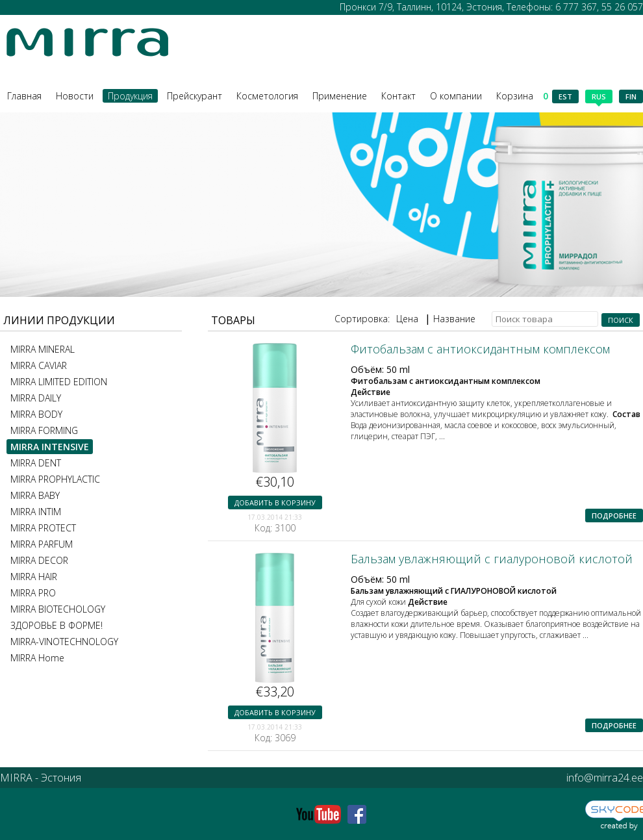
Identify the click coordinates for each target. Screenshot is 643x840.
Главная (24, 96)
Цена (407, 319)
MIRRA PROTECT (43, 528)
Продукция (130, 96)
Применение (340, 96)
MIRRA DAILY (36, 398)
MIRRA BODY (36, 414)
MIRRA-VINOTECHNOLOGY (64, 642)
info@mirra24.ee (605, 778)
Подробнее (614, 515)
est (565, 96)
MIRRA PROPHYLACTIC (55, 479)
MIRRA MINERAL (43, 349)
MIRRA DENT (36, 463)
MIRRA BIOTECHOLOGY (58, 609)
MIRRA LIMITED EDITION (59, 382)
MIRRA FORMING (44, 430)
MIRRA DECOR (39, 560)
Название (454, 319)
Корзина (522, 96)
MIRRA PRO (33, 593)
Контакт (398, 96)
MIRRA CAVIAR (39, 365)
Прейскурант (195, 96)
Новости (75, 96)
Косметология (267, 96)
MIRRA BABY (35, 495)
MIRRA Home (37, 658)
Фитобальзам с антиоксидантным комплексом (480, 349)
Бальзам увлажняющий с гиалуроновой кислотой (492, 559)
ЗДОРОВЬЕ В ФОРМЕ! (57, 625)
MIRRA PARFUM (42, 544)
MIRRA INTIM (36, 512)
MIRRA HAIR (34, 577)
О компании (456, 96)
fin (631, 96)
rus (599, 97)
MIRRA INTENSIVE (50, 447)
